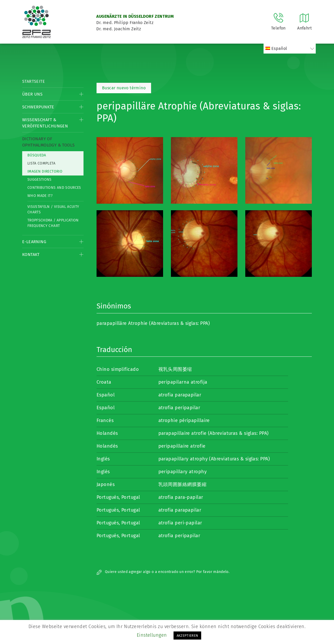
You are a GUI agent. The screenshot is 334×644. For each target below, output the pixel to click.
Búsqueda (37, 155)
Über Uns (32, 94)
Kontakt (31, 254)
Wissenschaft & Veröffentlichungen (45, 123)
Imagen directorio (45, 171)
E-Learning (34, 242)
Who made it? (40, 196)
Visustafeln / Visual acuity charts (53, 209)
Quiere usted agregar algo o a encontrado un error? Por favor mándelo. (163, 572)
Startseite (34, 81)
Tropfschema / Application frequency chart (53, 223)
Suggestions (40, 180)
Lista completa (41, 163)
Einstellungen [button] (152, 635)
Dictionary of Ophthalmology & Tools (48, 142)
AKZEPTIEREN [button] (187, 636)
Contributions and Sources (54, 188)
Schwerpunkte (38, 107)
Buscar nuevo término (124, 88)
